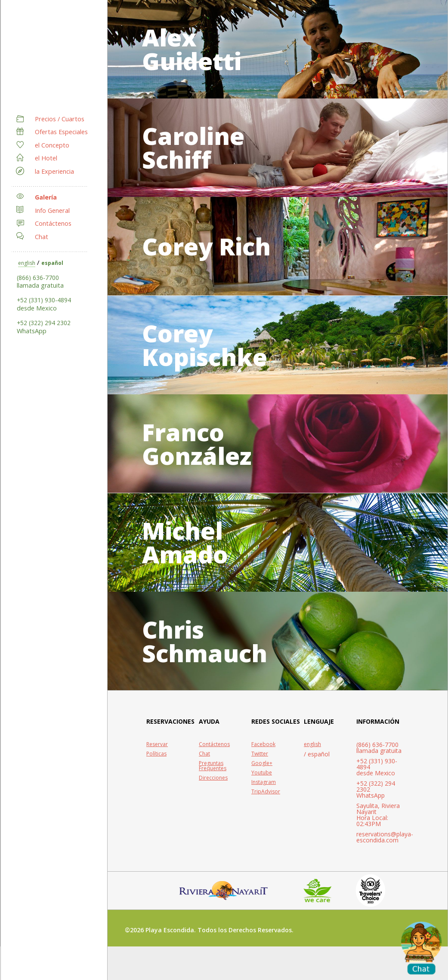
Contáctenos (53, 223)
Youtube (262, 800)
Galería (46, 197)
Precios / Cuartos (60, 119)
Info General (52, 210)
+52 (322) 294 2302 (44, 323)
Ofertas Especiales (61, 132)
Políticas (156, 781)
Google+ (262, 790)
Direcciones (213, 805)
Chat (42, 237)
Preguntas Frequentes (213, 793)
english (27, 263)
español (52, 263)
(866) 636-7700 (38, 278)
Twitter (260, 781)
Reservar (157, 771)
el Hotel (46, 158)
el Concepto (52, 145)
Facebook (263, 771)
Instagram (264, 809)
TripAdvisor (266, 819)
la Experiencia (54, 171)
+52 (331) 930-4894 (44, 300)
